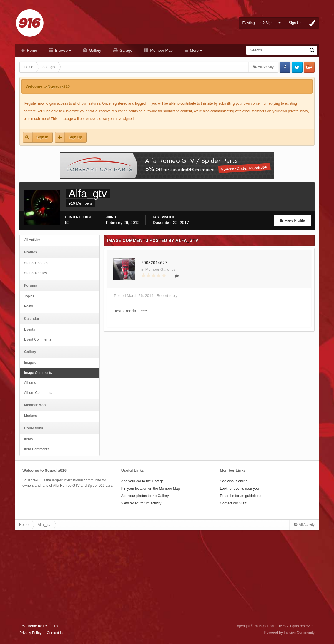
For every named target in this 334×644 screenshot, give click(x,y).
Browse (62, 50)
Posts (29, 306)
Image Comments (38, 373)
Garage (126, 50)
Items (28, 439)
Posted (134, 296)
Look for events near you (239, 489)
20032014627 (154, 263)
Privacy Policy (30, 633)
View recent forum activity (141, 503)
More (195, 50)
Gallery (95, 50)
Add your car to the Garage (143, 481)
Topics (29, 296)
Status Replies (35, 273)
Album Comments (38, 393)
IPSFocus (50, 626)
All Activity (32, 240)
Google (309, 67)
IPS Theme (28, 626)
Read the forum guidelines (240, 496)
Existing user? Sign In (262, 23)
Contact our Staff (233, 503)
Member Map (161, 50)
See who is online (234, 481)
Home (31, 50)
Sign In (42, 137)
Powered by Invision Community (289, 633)
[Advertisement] (167, 577)
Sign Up (295, 23)
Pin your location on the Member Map (151, 489)
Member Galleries (161, 269)
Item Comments (37, 449)
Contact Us (55, 633)
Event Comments (38, 339)
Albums (30, 383)
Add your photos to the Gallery (145, 496)
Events (30, 329)
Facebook (285, 67)
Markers (30, 416)
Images (30, 363)
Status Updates (36, 263)
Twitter (297, 67)
